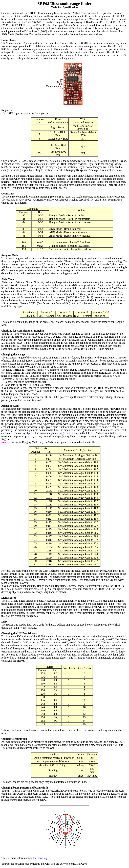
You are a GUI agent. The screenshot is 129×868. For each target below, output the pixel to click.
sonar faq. (42, 858)
